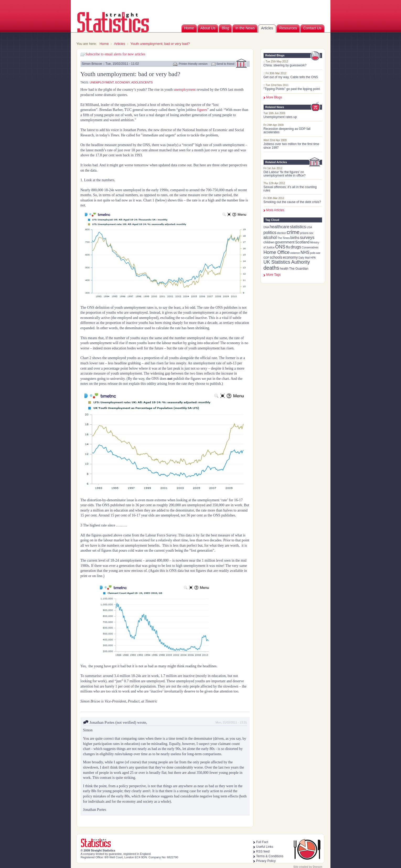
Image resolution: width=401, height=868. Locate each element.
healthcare (279, 227)
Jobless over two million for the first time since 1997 (292, 146)
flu (288, 247)
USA (309, 227)
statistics (298, 227)
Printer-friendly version (193, 64)
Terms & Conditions (270, 856)
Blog (225, 28)
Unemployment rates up (280, 117)
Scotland (302, 242)
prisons (304, 233)
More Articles (275, 210)
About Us (208, 28)
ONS (280, 247)
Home (189, 28)
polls (313, 253)
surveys (307, 238)
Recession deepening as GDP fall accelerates (287, 131)
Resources (288, 28)
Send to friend (225, 64)
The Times (284, 238)
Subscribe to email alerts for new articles (116, 54)
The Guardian (299, 269)
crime (293, 232)
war (318, 253)
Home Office (277, 252)
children (269, 242)
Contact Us (312, 28)
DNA (266, 227)
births (295, 238)
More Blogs (274, 97)
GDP (266, 258)
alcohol (270, 238)
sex (311, 233)
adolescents (142, 82)
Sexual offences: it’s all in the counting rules (290, 189)
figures (202, 110)
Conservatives (310, 247)
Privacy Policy (266, 861)
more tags (274, 275)
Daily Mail (304, 258)
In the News (245, 28)
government (285, 242)
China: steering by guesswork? (285, 65)
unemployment (102, 82)
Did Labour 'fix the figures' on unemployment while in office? (285, 174)
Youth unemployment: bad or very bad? (160, 44)
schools (276, 257)
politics (270, 233)
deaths (271, 268)
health (284, 269)
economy (290, 257)
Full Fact (262, 842)
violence (295, 253)
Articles (267, 28)
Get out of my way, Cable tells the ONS (291, 77)
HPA (313, 258)
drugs (296, 247)
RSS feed (263, 851)
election (281, 233)
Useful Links (265, 847)
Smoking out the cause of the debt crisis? (292, 202)
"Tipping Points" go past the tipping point (292, 89)
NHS (305, 252)
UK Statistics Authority (287, 262)
